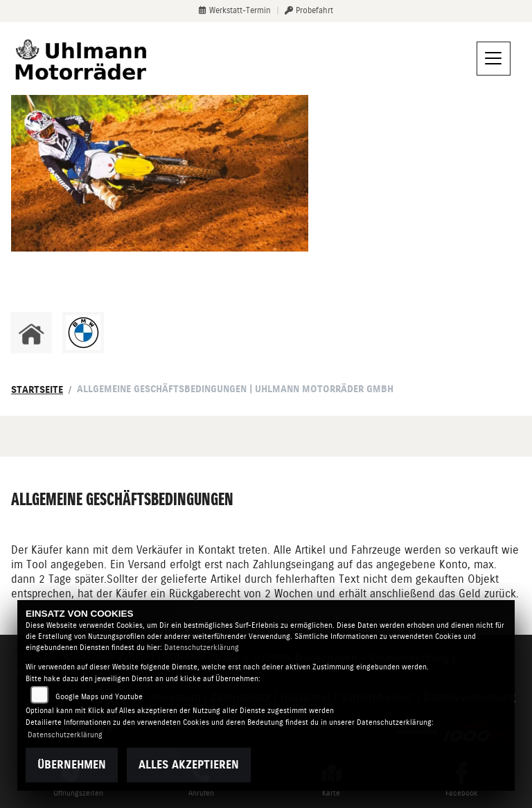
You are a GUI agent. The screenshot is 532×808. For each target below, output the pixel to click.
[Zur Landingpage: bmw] (83, 333)
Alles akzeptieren (189, 765)
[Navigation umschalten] (494, 59)
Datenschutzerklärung (202, 648)
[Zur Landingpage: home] (31, 333)
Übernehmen (72, 765)
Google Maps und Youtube (99, 697)
